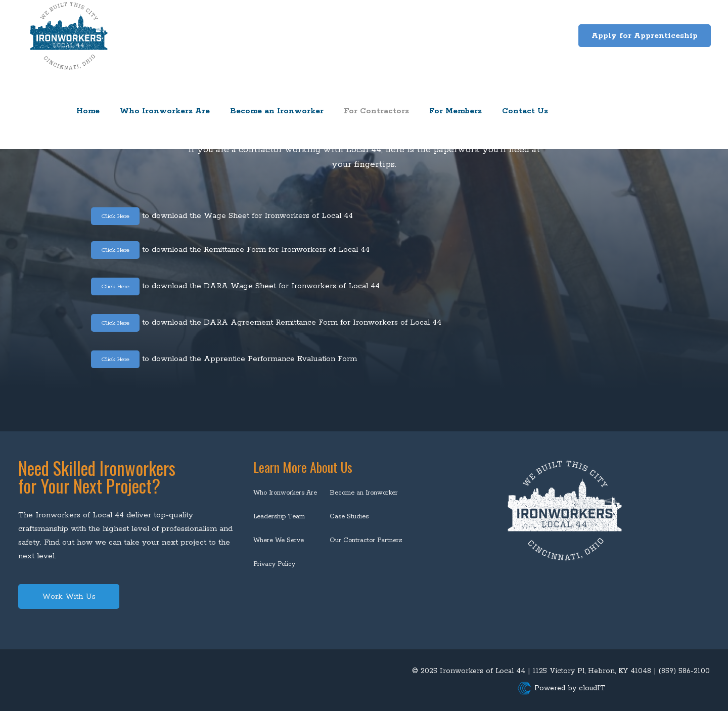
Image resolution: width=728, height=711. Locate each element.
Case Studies (349, 517)
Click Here (121, 216)
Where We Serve (279, 540)
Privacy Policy (274, 564)
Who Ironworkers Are (285, 493)
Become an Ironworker (364, 493)
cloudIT (591, 688)
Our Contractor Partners (366, 540)
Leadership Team (279, 517)
